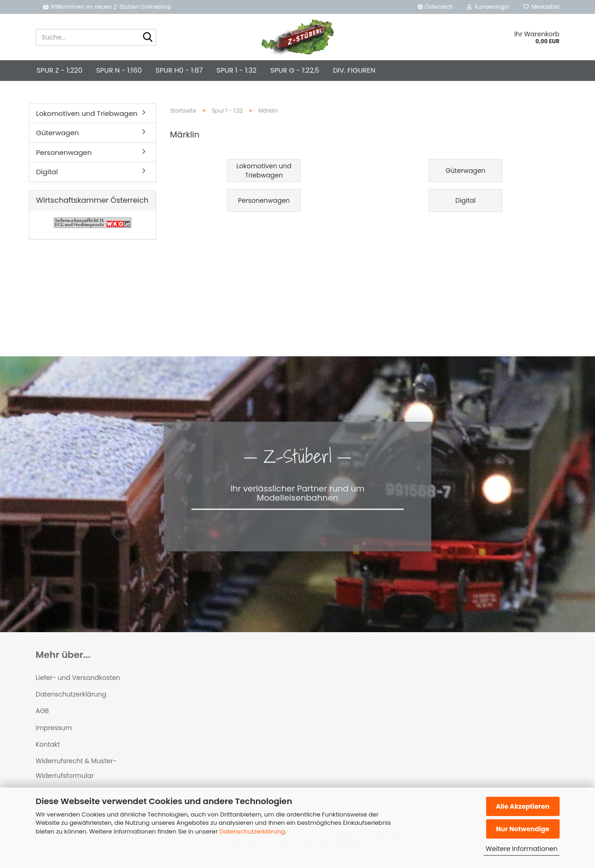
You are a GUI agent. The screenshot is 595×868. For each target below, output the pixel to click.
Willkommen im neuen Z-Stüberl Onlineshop (108, 7)
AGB (42, 711)
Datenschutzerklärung (252, 831)
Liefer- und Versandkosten (78, 678)
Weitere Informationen (521, 849)
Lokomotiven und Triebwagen (87, 113)
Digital (47, 172)
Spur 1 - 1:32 (236, 70)
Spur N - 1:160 (119, 70)
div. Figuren (354, 70)
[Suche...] (147, 38)
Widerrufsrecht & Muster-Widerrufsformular (76, 768)
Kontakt (48, 744)
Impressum (54, 728)
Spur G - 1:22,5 (295, 70)
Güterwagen (58, 133)
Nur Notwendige (522, 829)
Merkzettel (541, 7)
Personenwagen (64, 152)
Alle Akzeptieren (523, 806)
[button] (435, 7)
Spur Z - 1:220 (60, 70)
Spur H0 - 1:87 (179, 70)
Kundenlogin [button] (488, 7)
